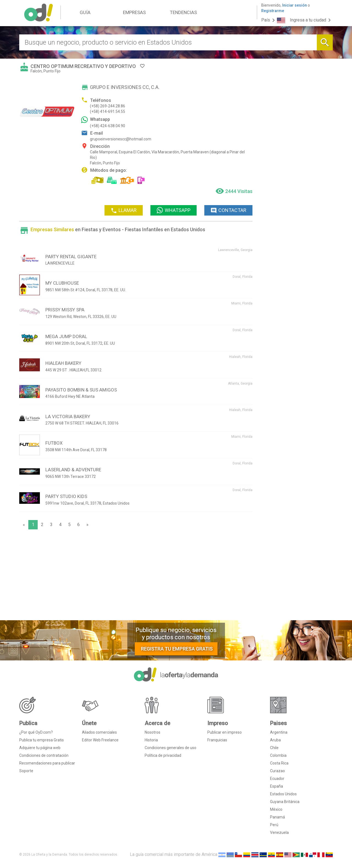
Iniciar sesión (295, 5)
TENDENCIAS (183, 12)
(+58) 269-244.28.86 (108, 106)
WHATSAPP (174, 210)
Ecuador (277, 779)
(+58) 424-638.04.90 (108, 126)
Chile (274, 748)
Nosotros (152, 732)
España (277, 786)
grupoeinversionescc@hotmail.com (121, 139)
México (276, 809)
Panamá (277, 817)
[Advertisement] (136, 576)
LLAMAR (124, 211)
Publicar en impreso (225, 732)
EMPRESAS (134, 12)
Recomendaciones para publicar (47, 763)
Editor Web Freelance (100, 740)
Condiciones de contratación (44, 755)
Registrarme (273, 11)
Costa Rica (279, 763)
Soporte (26, 771)
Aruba (275, 740)
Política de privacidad (163, 755)
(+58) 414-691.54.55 (108, 111)
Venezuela (279, 832)
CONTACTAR (228, 211)
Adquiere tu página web (40, 748)
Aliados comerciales (99, 732)
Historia (151, 740)
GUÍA (85, 12)
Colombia (278, 755)
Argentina (279, 732)
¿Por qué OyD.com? (36, 732)
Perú (274, 825)
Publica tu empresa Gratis (42, 740)
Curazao (277, 771)
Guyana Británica (285, 802)
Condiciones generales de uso (170, 748)
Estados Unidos (283, 794)
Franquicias (217, 740)
